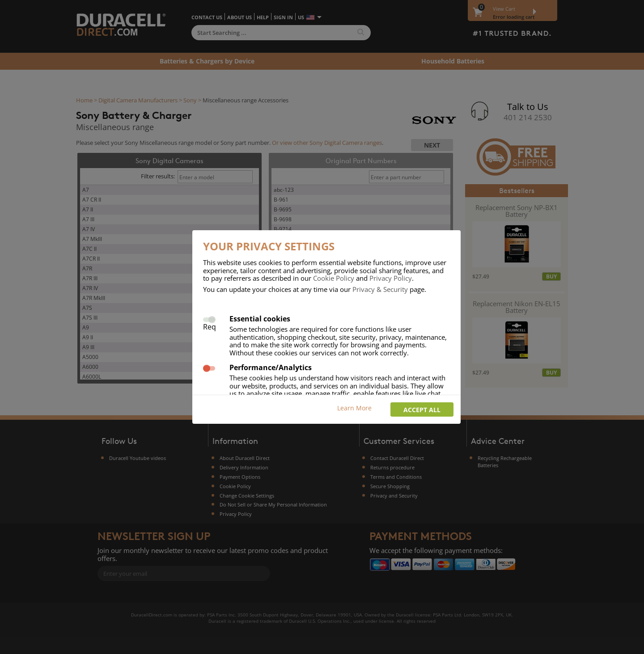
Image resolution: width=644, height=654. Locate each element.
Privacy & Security (380, 289)
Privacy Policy (391, 278)
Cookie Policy (334, 278)
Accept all (422, 410)
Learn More (354, 408)
